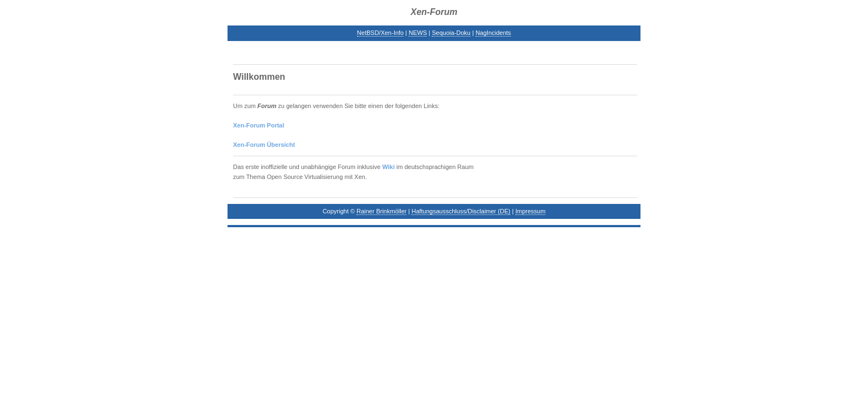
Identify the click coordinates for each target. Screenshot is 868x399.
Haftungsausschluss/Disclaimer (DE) (461, 211)
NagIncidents (493, 33)
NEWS (418, 33)
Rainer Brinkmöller (381, 211)
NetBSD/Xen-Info (380, 33)
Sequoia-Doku (451, 33)
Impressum (530, 211)
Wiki (388, 167)
